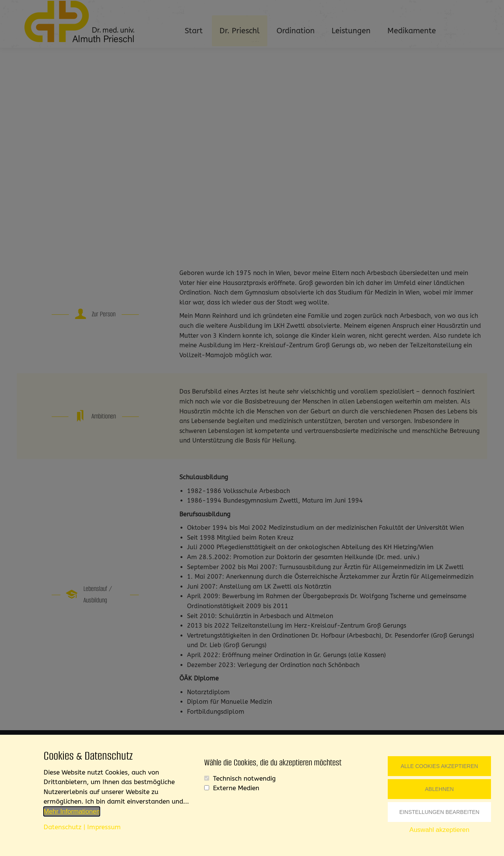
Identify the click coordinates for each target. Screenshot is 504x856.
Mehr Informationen (72, 811)
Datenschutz (63, 827)
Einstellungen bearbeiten (439, 812)
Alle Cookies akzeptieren (439, 766)
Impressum (104, 827)
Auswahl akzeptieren (440, 830)
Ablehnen (439, 789)
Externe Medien (236, 788)
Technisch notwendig (244, 778)
